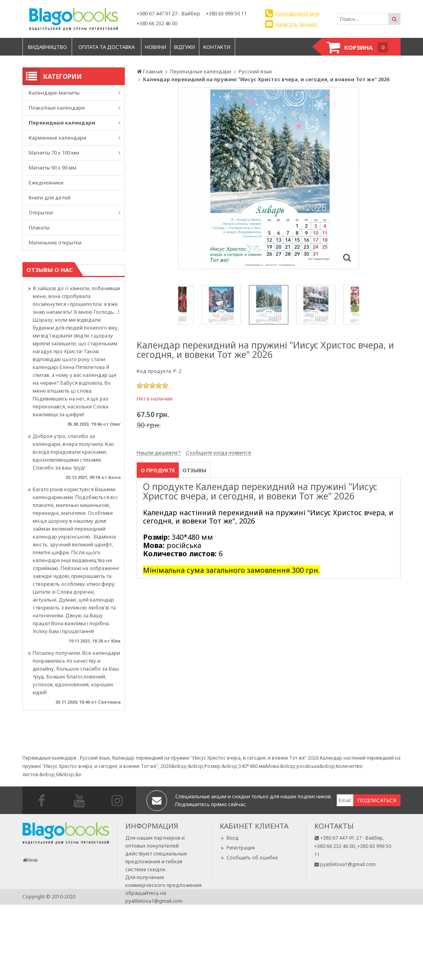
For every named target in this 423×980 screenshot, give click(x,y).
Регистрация (237, 848)
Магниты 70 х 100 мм (54, 153)
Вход (229, 838)
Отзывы (194, 470)
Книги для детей (50, 197)
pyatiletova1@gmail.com (154, 901)
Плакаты (39, 227)
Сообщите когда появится (218, 453)
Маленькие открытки (55, 242)
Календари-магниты (54, 93)
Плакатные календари (57, 108)
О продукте (158, 470)
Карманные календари (58, 138)
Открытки (41, 212)
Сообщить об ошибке (249, 858)
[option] (269, 178)
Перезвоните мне (297, 13)
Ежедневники (46, 183)
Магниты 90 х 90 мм (53, 168)
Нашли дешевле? (159, 453)
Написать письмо (296, 24)
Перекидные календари (62, 123)
